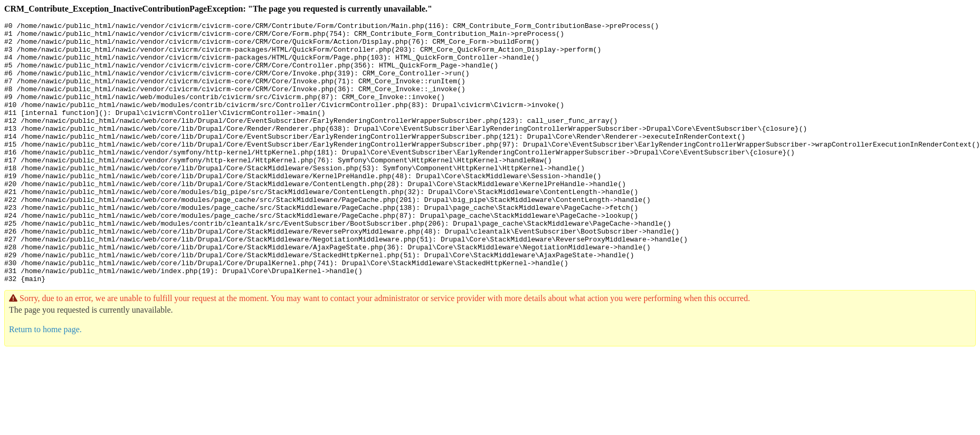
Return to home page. (45, 381)
